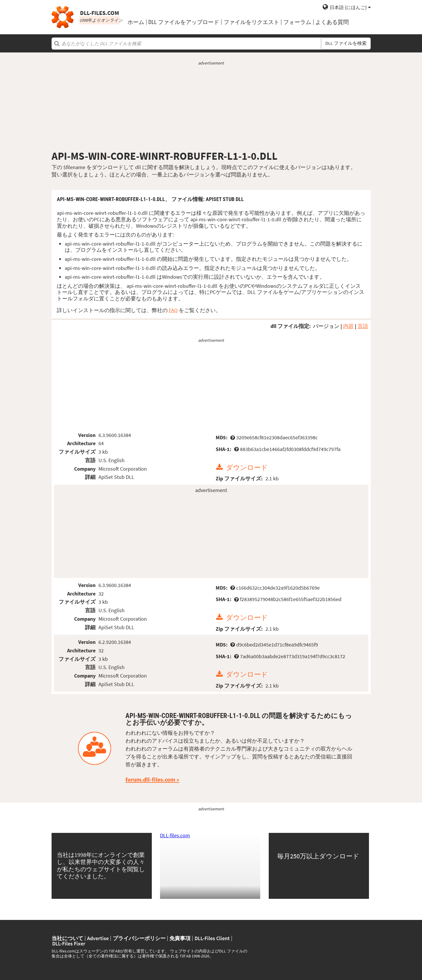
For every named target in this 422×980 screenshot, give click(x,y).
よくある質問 (332, 22)
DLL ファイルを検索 (346, 43)
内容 (348, 326)
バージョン (326, 326)
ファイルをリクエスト (251, 22)
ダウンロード (247, 467)
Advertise (98, 938)
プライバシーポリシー (139, 938)
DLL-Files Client (212, 938)
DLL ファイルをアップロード (184, 22)
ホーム (136, 22)
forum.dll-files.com (150, 780)
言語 (363, 326)
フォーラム (297, 22)
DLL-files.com (175, 835)
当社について (67, 938)
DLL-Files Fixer (69, 944)
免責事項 (180, 938)
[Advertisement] (211, 108)
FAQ (173, 310)
